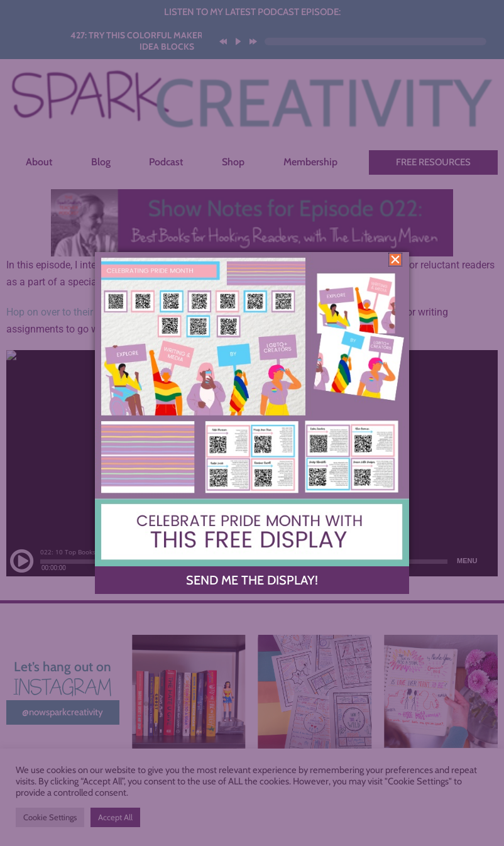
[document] (252, 423)
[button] (395, 260)
